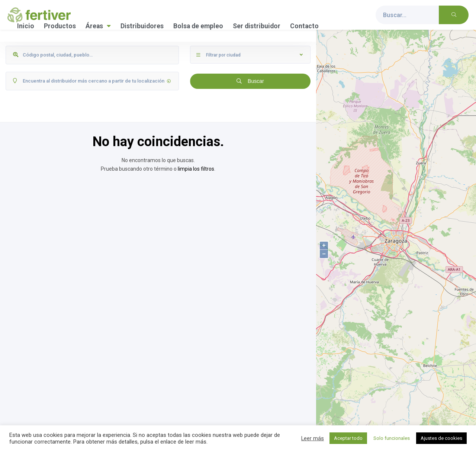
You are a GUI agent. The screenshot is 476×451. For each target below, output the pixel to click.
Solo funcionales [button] (392, 438)
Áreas (98, 26)
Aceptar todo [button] (348, 438)
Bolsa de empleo (198, 26)
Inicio (26, 26)
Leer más (313, 438)
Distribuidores (142, 26)
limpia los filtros (196, 169)
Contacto (304, 26)
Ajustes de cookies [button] (441, 438)
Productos (60, 26)
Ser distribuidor (257, 26)
